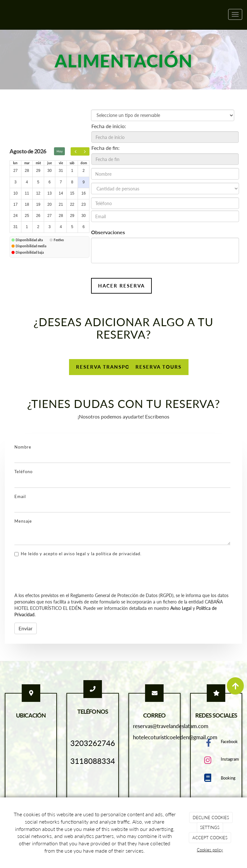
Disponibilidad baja (30, 252)
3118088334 (93, 761)
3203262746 (93, 743)
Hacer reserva (121, 286)
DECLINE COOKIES (211, 818)
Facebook (229, 741)
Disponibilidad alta (29, 240)
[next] (85, 151)
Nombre (23, 447)
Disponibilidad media (31, 246)
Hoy (60, 151)
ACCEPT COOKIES (210, 838)
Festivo (59, 240)
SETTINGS (210, 827)
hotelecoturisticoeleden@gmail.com (175, 737)
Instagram (230, 759)
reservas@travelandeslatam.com (171, 726)
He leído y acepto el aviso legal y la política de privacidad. (78, 554)
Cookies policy (210, 850)
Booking (228, 778)
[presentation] (63, 575)
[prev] (75, 151)
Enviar (26, 628)
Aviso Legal (181, 608)
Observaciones (108, 232)
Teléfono (23, 472)
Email (20, 496)
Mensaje (23, 521)
